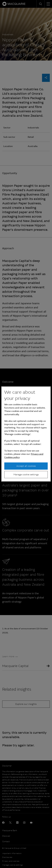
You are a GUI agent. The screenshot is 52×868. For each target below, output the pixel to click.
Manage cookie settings (26, 475)
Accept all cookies (26, 466)
